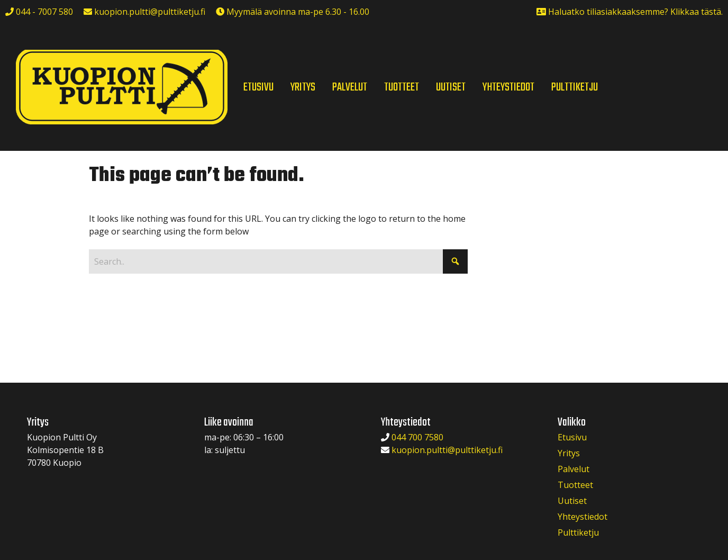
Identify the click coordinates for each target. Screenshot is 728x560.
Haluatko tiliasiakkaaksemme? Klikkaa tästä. (635, 12)
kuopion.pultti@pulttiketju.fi (150, 12)
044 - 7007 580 (43, 12)
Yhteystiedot (583, 517)
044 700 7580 (417, 437)
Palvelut (574, 469)
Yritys (569, 453)
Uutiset (572, 501)
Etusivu (572, 437)
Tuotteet (575, 485)
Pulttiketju (578, 532)
